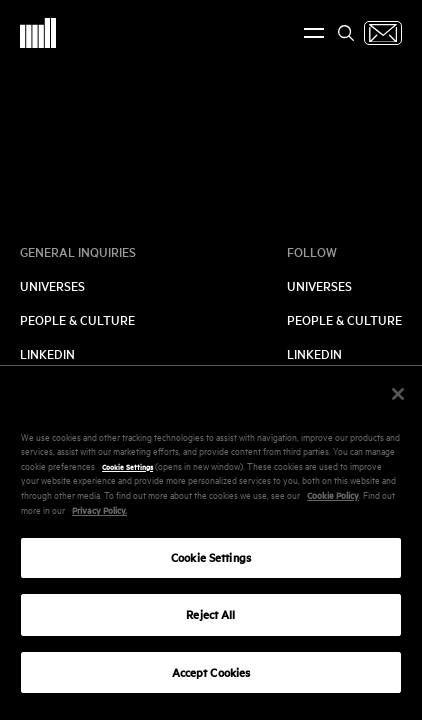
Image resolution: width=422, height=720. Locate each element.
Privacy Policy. (99, 517)
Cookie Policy (333, 501)
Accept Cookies (211, 679)
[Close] (398, 401)
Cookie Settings (127, 473)
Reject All (210, 621)
